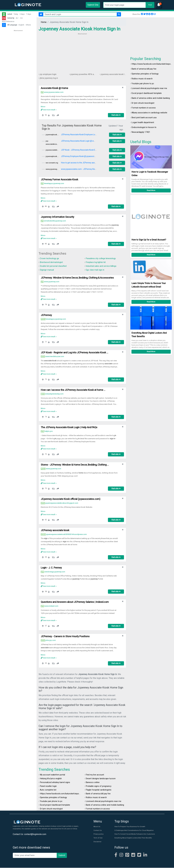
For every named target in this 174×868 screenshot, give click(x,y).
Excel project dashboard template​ (147, 93)
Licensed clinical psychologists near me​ (151, 88)
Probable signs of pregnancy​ (99, 786)
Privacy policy (98, 834)
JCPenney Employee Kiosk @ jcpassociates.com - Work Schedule (89, 156)
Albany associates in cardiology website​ (151, 113)
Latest (10, 14)
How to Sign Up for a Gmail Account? (149, 240)
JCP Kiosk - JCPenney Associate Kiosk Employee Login (84, 150)
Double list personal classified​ (54, 266)
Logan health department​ (143, 122)
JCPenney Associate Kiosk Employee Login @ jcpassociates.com (89, 135)
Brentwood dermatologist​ (52, 262)
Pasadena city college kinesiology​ (102, 258)
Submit (62, 856)
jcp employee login (49, 74)
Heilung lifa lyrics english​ (52, 779)
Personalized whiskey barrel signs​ (56, 783)
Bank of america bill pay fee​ (145, 69)
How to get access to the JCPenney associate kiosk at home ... (88, 163)
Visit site (116, 115)
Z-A (21, 18)
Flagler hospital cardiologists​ (100, 790)
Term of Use (98, 838)
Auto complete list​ (49, 790)
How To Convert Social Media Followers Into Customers (133, 834)
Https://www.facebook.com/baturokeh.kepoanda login (65, 794)
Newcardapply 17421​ (142, 132)
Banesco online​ (93, 783)
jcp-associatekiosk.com (52, 143)
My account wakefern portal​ (53, 775)
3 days (22, 14)
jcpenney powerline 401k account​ (86, 74)
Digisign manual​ (47, 270)
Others (28, 25)
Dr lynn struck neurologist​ (144, 103)
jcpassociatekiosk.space (52, 150)
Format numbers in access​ (144, 108)
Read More (151, 190)
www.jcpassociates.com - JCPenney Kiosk (79, 169)
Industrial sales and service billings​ (102, 266)
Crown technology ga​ (50, 258)
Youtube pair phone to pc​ (143, 83)
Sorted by (11, 18)
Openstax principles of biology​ (146, 74)
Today (16, 14)
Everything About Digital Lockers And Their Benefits (132, 838)
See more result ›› (49, 110)
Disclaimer (97, 842)
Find (150, 5)
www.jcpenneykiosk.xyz (52, 169)
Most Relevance (8, 21)
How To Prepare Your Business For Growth (129, 827)
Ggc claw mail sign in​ (96, 270)
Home (44, 22)
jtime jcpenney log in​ (49, 78)
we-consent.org (52, 163)
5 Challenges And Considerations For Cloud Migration (133, 831)
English (21, 25)
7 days (29, 14)
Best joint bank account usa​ (144, 118)
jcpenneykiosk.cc (52, 135)
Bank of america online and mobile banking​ (152, 98)
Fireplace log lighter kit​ (97, 262)
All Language (12, 25)
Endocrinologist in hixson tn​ (145, 127)
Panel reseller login (49, 786)
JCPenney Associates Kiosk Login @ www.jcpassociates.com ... (88, 141)
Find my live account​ (95, 775)
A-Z (17, 18)
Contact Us (97, 831)
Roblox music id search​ (143, 79)
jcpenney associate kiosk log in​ (116, 74)
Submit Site (93, 5)
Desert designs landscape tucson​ (102, 779)
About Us (97, 827)
